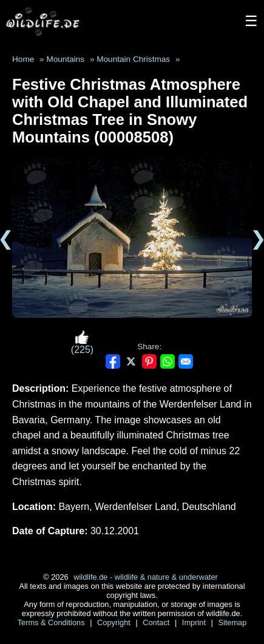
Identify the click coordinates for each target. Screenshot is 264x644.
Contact (157, 622)
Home (23, 59)
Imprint (195, 622)
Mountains (65, 59)
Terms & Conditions (52, 622)
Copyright (115, 622)
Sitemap (232, 622)
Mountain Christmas (133, 59)
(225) (82, 342)
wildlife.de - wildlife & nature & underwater (146, 577)
